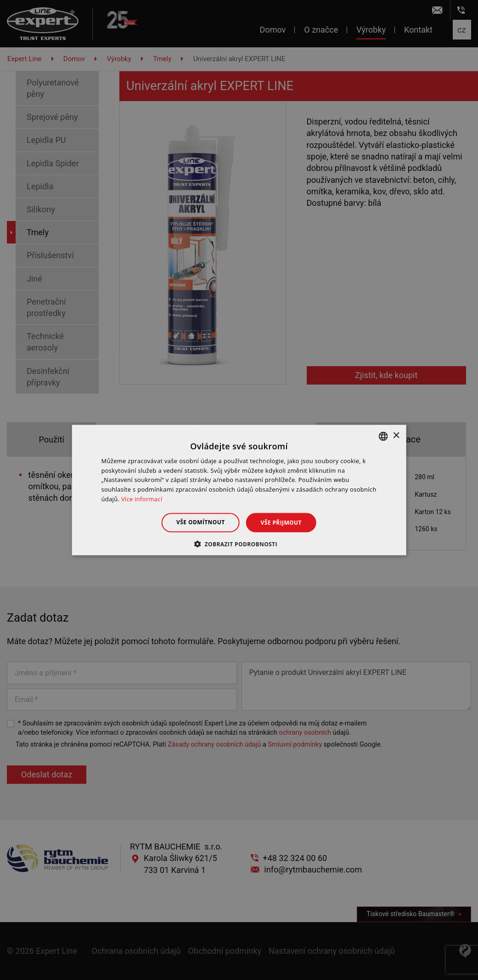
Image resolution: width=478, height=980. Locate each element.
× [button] (396, 436)
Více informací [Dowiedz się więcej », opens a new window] (142, 499)
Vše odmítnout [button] (200, 522)
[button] (239, 544)
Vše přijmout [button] (281, 522)
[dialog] (239, 490)
